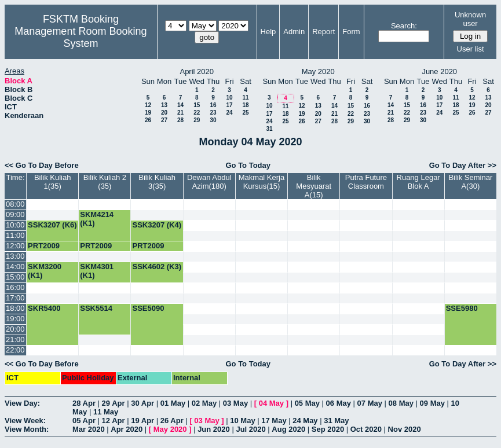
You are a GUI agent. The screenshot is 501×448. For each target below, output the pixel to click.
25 (245, 113)
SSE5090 (148, 308)
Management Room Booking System (81, 37)
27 (164, 120)
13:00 (15, 256)
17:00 (15, 298)
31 (269, 129)
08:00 (15, 204)
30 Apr (142, 403)
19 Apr (142, 421)
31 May (336, 421)
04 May (271, 403)
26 (148, 120)
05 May (307, 403)
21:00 (15, 339)
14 (180, 105)
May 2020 (170, 429)
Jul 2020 (250, 429)
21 (180, 113)
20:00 (15, 329)
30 (213, 120)
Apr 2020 (127, 429)
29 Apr (114, 403)
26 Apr (172, 421)
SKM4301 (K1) (97, 271)
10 (229, 98)
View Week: (25, 421)
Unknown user (470, 19)
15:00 (15, 277)
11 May (106, 412)
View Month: (27, 429)
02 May (204, 403)
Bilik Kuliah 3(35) (157, 182)
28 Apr (84, 403)
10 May (242, 421)
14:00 (15, 267)
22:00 (15, 350)
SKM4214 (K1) (97, 219)
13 (164, 105)
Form (351, 32)
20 (164, 113)
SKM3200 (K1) (45, 271)
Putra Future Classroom (366, 182)
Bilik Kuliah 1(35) (53, 182)
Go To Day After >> (463, 165)
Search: (404, 26)
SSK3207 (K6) (52, 225)
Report (323, 32)
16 (213, 105)
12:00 (15, 246)
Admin (294, 32)
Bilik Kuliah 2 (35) (105, 182)
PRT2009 (44, 246)
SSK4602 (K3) (157, 267)
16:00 (15, 287)
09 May (432, 403)
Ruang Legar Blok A (418, 182)
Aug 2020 (288, 429)
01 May (173, 403)
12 (148, 105)
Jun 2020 (214, 429)
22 (197, 113)
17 (229, 105)
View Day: (22, 403)
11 (245, 98)
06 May (339, 403)
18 (245, 105)
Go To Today (248, 165)
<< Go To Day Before (42, 165)
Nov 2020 (405, 429)
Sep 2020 (328, 429)
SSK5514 (96, 308)
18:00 (15, 308)
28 (180, 120)
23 (213, 113)
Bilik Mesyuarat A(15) (314, 186)
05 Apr (84, 421)
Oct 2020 (366, 429)
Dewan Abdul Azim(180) (209, 182)
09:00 (15, 214)
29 (197, 120)
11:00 (15, 235)
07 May (370, 403)
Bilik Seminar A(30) (470, 182)
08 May (401, 403)
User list (471, 49)
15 (197, 105)
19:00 (15, 319)
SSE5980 (462, 308)
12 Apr (114, 421)
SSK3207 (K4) (157, 225)
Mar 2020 (89, 429)
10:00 (15, 225)
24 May (305, 421)
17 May (274, 421)
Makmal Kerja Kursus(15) (262, 182)
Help (268, 32)
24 (229, 113)
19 (148, 113)
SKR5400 (44, 308)
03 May (235, 403)
